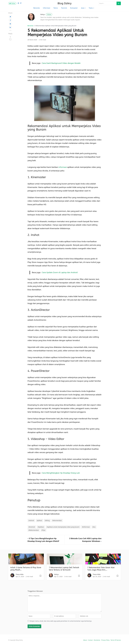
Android (31, 520)
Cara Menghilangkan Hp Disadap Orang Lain (61, 473)
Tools (91, 8)
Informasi (47, 8)
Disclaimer (97, 640)
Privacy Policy (105, 640)
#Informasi (86, 527)
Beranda (37, 8)
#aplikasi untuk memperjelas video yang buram (63, 527)
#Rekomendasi (34, 530)
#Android (32, 527)
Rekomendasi (57, 520)
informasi (63, 167)
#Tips (43, 530)
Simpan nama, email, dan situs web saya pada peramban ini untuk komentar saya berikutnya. (61, 621)
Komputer (74, 8)
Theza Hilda (20, 574)
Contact (90, 640)
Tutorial (64, 8)
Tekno (56, 8)
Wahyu (46, 14)
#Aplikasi (41, 527)
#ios (94, 527)
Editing (47, 520)
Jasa (83, 8)
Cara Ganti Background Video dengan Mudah (61, 63)
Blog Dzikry (65, 3)
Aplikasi (39, 520)
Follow (12, 3)
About (85, 640)
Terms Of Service (116, 640)
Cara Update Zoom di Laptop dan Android (60, 272)
